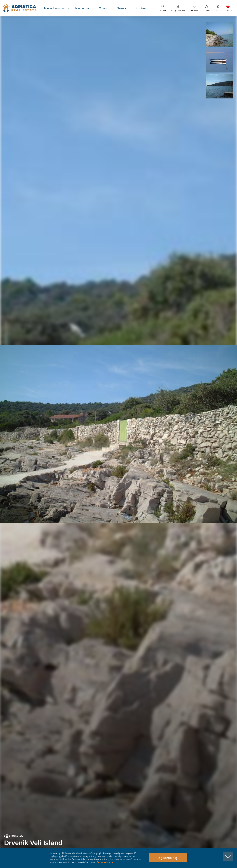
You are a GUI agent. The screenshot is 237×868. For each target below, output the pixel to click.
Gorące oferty (178, 10)
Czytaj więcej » (104, 862)
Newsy (121, 8)
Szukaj (163, 10)
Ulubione (194, 10)
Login (207, 10)
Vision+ (218, 10)
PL (228, 10)
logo (19, 8)
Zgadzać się (168, 858)
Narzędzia (82, 8)
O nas (103, 8)
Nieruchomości (55, 8)
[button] (219, 34)
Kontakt (141, 8)
